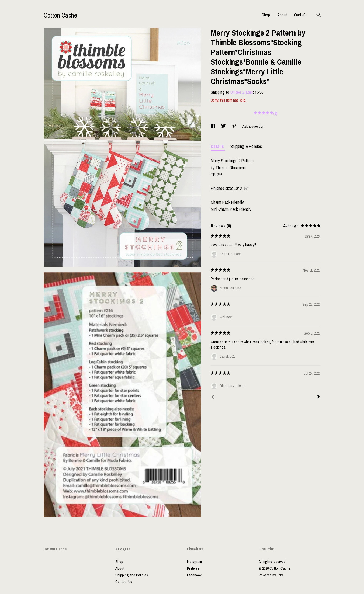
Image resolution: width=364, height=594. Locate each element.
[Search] (319, 16)
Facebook (194, 575)
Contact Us (124, 582)
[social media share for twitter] (224, 126)
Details (218, 146)
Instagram (194, 562)
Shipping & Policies (246, 146)
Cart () (300, 15)
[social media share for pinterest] (235, 126)
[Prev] (213, 398)
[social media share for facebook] (213, 126)
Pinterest (194, 568)
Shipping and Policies (132, 575)
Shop (266, 15)
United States (242, 92)
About (282, 15)
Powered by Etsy (271, 575)
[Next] (318, 397)
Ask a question (253, 126)
